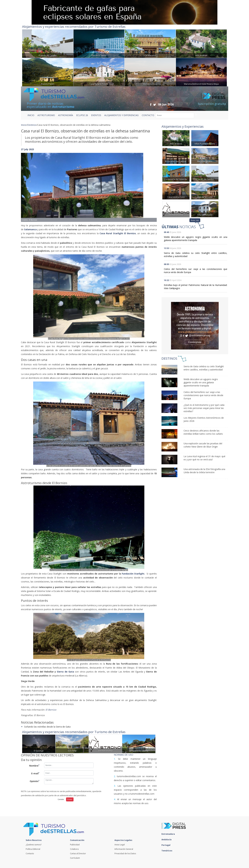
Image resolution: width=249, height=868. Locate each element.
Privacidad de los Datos (125, 853)
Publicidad (75, 845)
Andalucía (167, 840)
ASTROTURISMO (46, 115)
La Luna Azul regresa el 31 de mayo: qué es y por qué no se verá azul (204, 458)
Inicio (31, 115)
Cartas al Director (78, 853)
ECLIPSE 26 (82, 115)
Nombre (34, 766)
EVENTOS (96, 115)
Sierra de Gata (65, 672)
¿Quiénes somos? (34, 845)
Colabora (74, 849)
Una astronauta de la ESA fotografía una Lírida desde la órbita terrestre (204, 471)
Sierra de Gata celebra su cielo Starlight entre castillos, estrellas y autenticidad (204, 368)
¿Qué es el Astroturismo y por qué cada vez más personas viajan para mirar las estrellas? (204, 408)
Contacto (30, 853)
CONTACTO (148, 115)
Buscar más (195, 220)
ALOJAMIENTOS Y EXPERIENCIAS (121, 115)
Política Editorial (33, 849)
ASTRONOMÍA (66, 115)
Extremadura (169, 834)
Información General (124, 849)
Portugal (167, 845)
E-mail (35, 773)
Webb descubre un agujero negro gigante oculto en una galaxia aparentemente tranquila (196, 239)
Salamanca (30, 229)
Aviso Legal (120, 845)
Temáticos (168, 851)
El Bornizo (52, 710)
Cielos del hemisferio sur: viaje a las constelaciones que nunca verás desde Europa (203, 395)
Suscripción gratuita (212, 104)
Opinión (35, 781)
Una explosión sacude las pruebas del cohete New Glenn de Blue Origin (203, 445)
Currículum (75, 858)
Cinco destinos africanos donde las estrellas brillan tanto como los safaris (203, 432)
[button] (31, 184)
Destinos (32, 125)
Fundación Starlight (133, 574)
